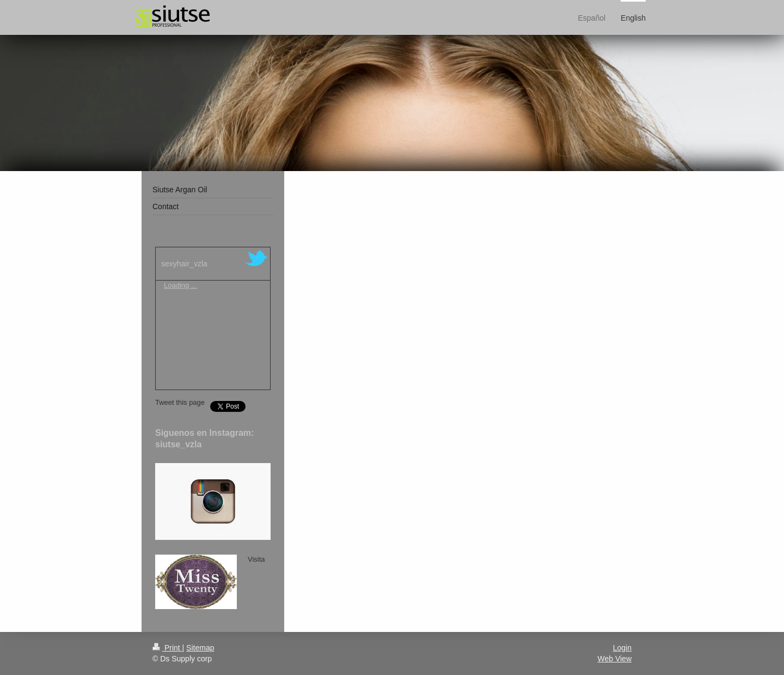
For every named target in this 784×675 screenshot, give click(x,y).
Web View (614, 659)
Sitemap (200, 648)
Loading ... (180, 285)
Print (167, 648)
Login (622, 648)
